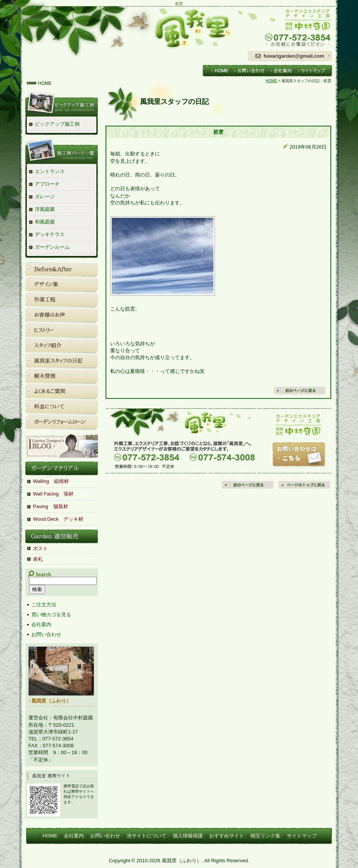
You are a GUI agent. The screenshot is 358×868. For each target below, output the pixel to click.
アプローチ (47, 184)
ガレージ (45, 197)
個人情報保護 (188, 836)
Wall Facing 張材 (53, 494)
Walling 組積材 (51, 481)
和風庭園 (45, 222)
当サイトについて (146, 836)
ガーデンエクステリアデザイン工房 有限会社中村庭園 (290, 28)
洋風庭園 (45, 209)
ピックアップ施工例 (57, 124)
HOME (272, 81)
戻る (300, 390)
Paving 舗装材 (50, 506)
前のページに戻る (248, 485)
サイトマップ (302, 836)
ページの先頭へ (305, 485)
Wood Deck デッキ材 (58, 519)
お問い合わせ (46, 634)
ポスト (40, 548)
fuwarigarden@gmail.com (294, 56)
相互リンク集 (265, 836)
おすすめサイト (227, 836)
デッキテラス (50, 234)
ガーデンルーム (52, 247)
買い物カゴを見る (51, 615)
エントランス (50, 171)
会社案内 (41, 624)
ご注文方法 (44, 605)
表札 (38, 559)
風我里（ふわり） (131, 28)
